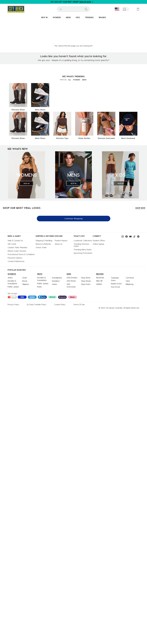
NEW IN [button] (44, 17)
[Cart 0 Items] (138, 9)
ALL (69, 56)
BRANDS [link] (102, 17)
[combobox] (74, 9)
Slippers (26, 260)
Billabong (130, 260)
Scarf (25, 253)
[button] (125, 9)
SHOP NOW (140, 184)
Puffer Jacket (13, 262)
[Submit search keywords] (86, 9)
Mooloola (100, 253)
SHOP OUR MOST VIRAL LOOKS (22, 184)
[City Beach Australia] (16, 9)
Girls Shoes (71, 257)
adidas (99, 260)
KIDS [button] (78, 17)
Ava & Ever (116, 263)
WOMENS (77, 56)
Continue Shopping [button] (74, 194)
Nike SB (99, 257)
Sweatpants (57, 253)
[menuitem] (44, 17)
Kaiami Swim (116, 259)
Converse (130, 253)
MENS (85, 56)
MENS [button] (68, 17)
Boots (25, 257)
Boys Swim (86, 260)
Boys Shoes (86, 257)
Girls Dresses (72, 253)
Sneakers (56, 257)
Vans (128, 257)
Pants (39, 262)
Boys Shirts (86, 253)
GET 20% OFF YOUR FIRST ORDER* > (72, 2)
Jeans (10, 253)
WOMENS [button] (57, 17)
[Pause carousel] (145, 1)
